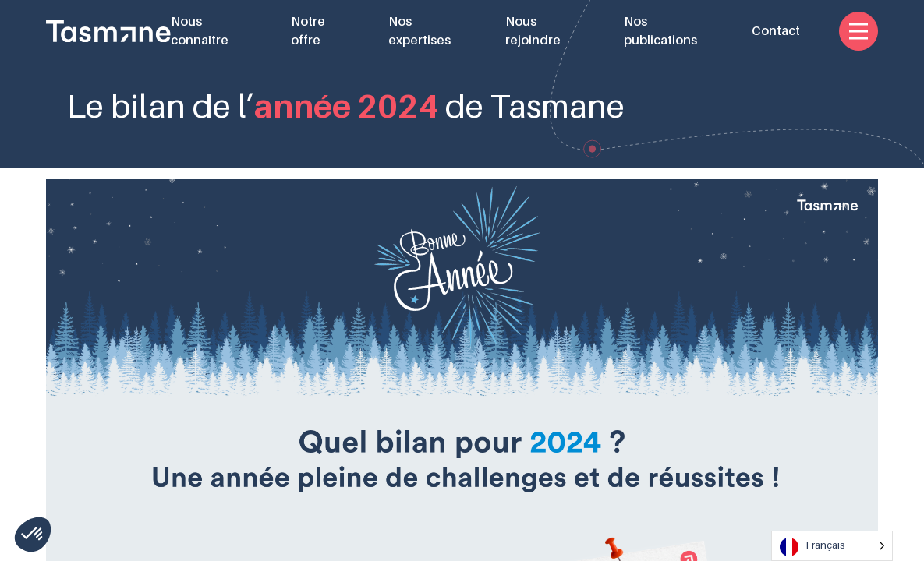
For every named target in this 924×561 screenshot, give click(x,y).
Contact (776, 31)
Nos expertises (420, 31)
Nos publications (660, 31)
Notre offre (308, 31)
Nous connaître (200, 31)
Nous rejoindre (533, 31)
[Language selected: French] (832, 546)
